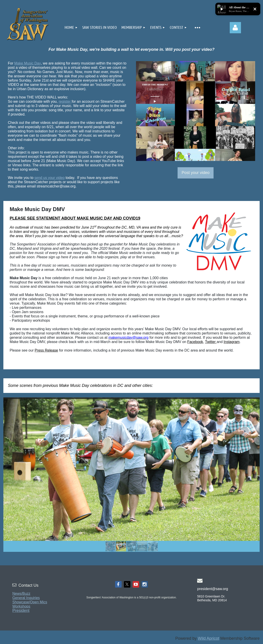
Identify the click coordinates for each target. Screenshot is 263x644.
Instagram (232, 342)
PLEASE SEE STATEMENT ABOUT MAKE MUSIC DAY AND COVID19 (75, 218)
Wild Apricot (208, 638)
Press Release (46, 350)
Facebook (195, 342)
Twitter (211, 342)
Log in (235, 28)
